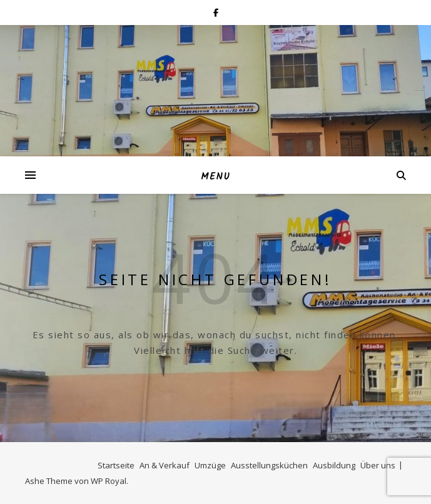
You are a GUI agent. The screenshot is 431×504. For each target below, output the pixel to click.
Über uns (378, 465)
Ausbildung (334, 465)
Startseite (116, 465)
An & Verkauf (165, 465)
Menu (215, 177)
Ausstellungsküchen (269, 465)
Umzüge (210, 465)
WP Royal (109, 481)
